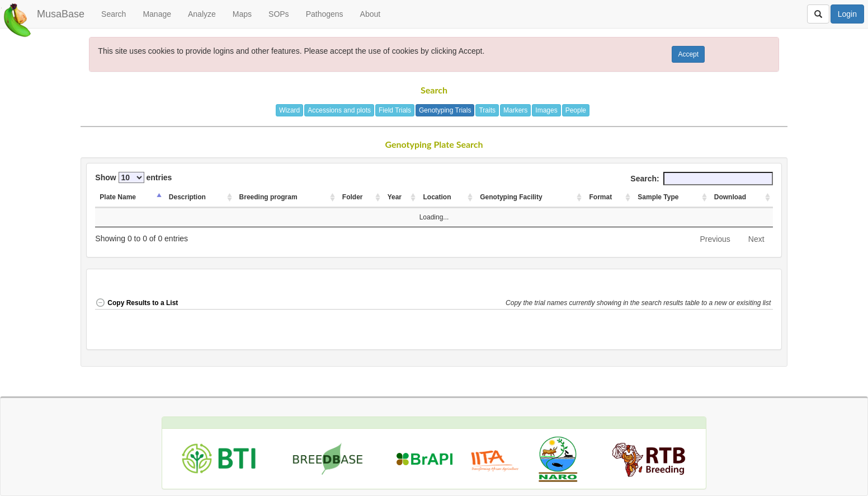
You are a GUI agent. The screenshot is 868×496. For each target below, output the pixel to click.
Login (847, 14)
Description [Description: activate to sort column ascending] (187, 197)
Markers (515, 110)
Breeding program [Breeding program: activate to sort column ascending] (268, 197)
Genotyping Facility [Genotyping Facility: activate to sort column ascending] (511, 197)
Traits (487, 110)
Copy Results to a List (136, 303)
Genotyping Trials (445, 110)
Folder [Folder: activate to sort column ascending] (353, 197)
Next (756, 239)
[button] (639, 304)
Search (114, 14)
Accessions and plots (339, 110)
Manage (157, 14)
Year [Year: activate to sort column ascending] (395, 197)
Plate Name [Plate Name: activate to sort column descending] (118, 197)
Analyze (202, 14)
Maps (242, 14)
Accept (688, 54)
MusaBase (61, 14)
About (371, 14)
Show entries (133, 177)
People (576, 110)
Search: (701, 179)
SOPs (279, 14)
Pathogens (325, 14)
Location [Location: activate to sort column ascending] (437, 197)
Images (546, 110)
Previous (715, 239)
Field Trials (395, 110)
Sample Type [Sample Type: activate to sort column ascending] (658, 197)
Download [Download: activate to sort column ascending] (730, 197)
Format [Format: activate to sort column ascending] (600, 197)
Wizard (289, 110)
